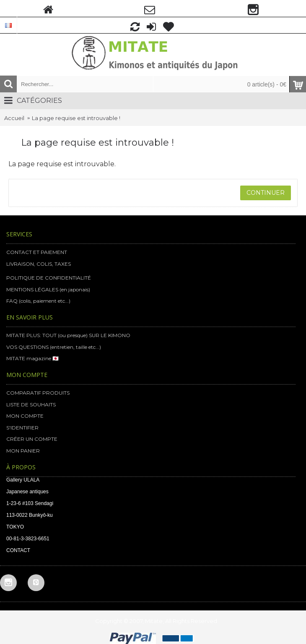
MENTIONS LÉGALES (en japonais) (48, 289)
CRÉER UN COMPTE (32, 439)
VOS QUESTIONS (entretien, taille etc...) (54, 347)
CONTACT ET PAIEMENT (37, 252)
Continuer (266, 193)
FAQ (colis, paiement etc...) (38, 301)
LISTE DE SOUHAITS (31, 404)
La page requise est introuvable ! (76, 118)
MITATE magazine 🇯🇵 (32, 358)
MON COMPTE (25, 416)
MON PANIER (23, 451)
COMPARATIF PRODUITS (38, 393)
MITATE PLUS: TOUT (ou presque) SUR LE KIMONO (68, 335)
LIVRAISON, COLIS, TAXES (39, 264)
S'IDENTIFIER (22, 428)
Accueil (14, 118)
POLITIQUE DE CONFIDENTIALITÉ (49, 278)
